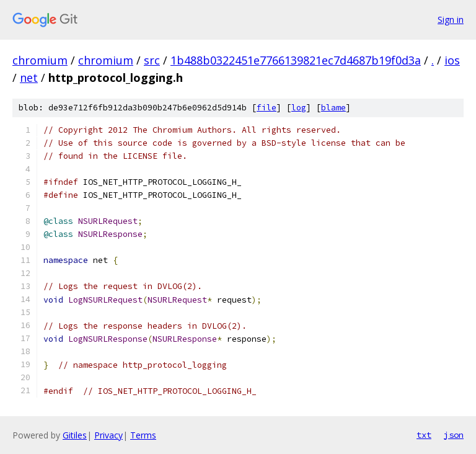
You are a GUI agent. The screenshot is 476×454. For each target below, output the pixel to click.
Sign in (451, 20)
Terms (143, 435)
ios (452, 60)
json (454, 435)
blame (333, 108)
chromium (40, 60)
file (267, 108)
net (29, 78)
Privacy (108, 435)
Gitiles (75, 435)
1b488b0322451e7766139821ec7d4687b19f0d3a (296, 60)
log (299, 108)
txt (424, 435)
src (152, 60)
